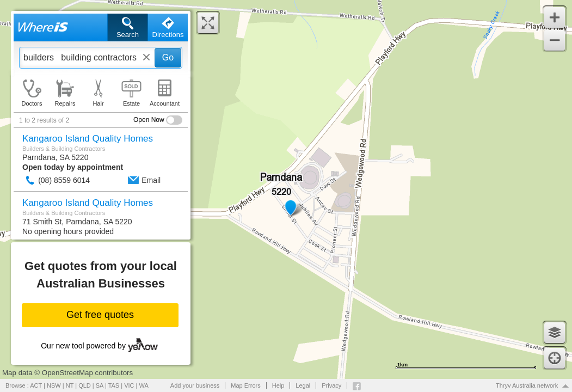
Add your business (195, 385)
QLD (85, 385)
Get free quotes (100, 315)
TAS (114, 385)
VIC (129, 385)
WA (144, 385)
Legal (303, 385)
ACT (36, 385)
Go (168, 57)
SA (100, 385)
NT (70, 385)
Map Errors (245, 385)
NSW (54, 385)
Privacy (331, 385)
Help (278, 385)
